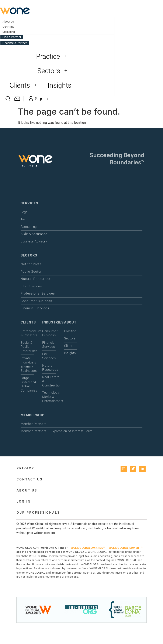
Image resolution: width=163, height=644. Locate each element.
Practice (53, 56)
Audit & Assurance (34, 234)
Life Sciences (31, 286)
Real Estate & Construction (49, 381)
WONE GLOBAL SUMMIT (125, 548)
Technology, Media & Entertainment (49, 397)
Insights (59, 85)
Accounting (29, 227)
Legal (25, 212)
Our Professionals (38, 513)
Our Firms (8, 27)
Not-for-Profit (31, 264)
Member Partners (34, 424)
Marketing (9, 32)
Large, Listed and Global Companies (27, 384)
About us (8, 22)
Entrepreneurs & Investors (27, 333)
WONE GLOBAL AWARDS (87, 548)
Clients (25, 85)
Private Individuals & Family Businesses (27, 364)
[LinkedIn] (142, 469)
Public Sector (31, 272)
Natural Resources (35, 279)
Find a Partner (12, 37)
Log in (24, 502)
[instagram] (124, 469)
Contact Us (30, 479)
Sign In (38, 99)
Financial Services (35, 308)
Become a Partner (15, 43)
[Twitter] (133, 469)
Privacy (25, 468)
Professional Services (38, 294)
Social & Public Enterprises (27, 347)
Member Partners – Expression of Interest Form (56, 431)
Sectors (54, 71)
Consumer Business (36, 301)
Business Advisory (34, 241)
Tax (23, 219)
